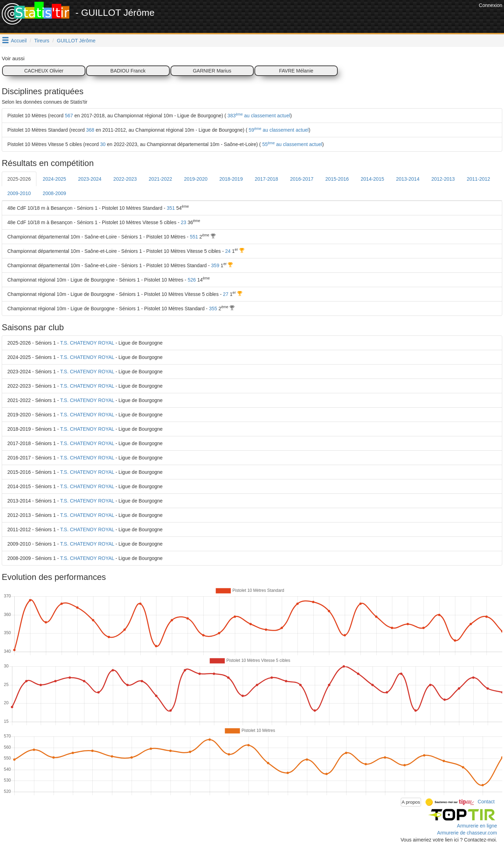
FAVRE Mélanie (296, 71)
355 (213, 309)
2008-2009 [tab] (54, 193)
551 (194, 237)
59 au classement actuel (278, 130)
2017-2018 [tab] (267, 179)
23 (183, 222)
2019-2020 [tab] (196, 179)
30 (103, 144)
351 (171, 208)
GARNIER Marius (212, 71)
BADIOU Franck (128, 71)
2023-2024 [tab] (90, 179)
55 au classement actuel (291, 144)
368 (90, 130)
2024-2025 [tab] (54, 179)
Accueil (19, 41)
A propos (411, 802)
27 (226, 294)
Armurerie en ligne (477, 826)
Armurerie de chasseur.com (467, 833)
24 (228, 251)
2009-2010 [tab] (19, 193)
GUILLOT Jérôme (76, 41)
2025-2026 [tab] (19, 179)
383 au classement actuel (258, 116)
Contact (486, 802)
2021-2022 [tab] (160, 179)
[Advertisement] (350, 18)
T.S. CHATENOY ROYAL (87, 343)
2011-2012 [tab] (478, 179)
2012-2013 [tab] (443, 179)
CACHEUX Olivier (44, 71)
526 (192, 280)
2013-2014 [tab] (408, 179)
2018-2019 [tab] (231, 179)
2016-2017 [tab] (302, 179)
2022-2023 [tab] (125, 179)
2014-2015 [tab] (373, 179)
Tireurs (42, 41)
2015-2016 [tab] (337, 179)
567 (69, 116)
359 (215, 265)
